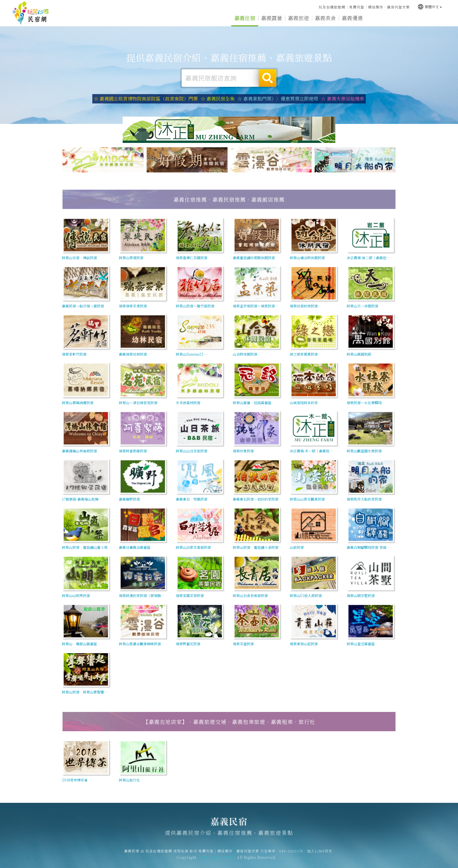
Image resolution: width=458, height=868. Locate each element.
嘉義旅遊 (299, 18)
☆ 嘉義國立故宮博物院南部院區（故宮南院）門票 (146, 99)
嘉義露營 (272, 18)
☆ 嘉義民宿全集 (218, 99)
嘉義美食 (325, 18)
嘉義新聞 (379, 18)
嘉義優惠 (352, 18)
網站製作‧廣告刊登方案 (389, 7)
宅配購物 (433, 19)
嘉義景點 (406, 19)
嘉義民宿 (31, 13)
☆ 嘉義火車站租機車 (343, 99)
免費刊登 (357, 7)
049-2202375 (291, 856)
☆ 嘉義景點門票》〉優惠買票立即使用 (278, 99)
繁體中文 (430, 7)
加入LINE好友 (320, 856)
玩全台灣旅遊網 (332, 7)
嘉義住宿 (245, 18)
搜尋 (268, 78)
